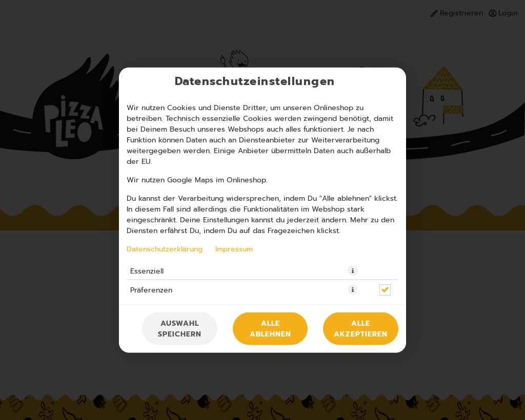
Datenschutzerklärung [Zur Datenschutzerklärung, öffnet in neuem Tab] (165, 249)
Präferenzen (151, 290)
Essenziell (147, 271)
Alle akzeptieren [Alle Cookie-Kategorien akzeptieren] (361, 329)
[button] (353, 271)
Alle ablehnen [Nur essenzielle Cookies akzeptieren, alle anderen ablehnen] (270, 329)
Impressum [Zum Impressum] (234, 249)
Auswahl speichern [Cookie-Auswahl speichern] (180, 329)
